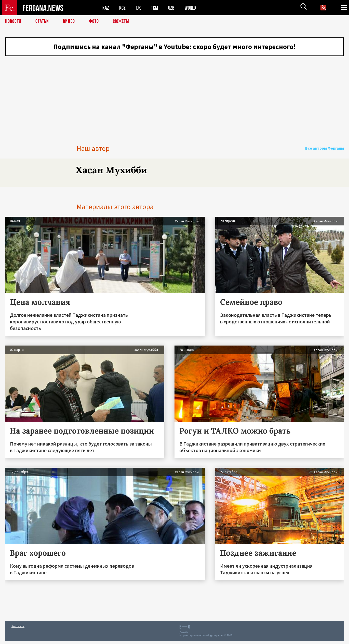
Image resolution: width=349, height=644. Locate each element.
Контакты (18, 629)
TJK (139, 8)
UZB (173, 8)
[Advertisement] (174, 95)
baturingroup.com (212, 639)
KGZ (123, 8)
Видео (69, 22)
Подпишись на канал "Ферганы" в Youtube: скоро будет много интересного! (175, 47)
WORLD (192, 8)
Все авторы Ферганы (326, 151)
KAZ (106, 8)
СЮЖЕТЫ (121, 22)
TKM (156, 8)
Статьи (42, 22)
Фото (94, 22)
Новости (13, 22)
